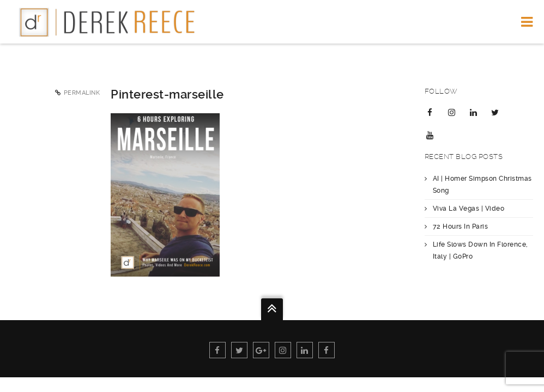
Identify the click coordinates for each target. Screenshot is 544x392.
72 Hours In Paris (461, 226)
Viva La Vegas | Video (469, 209)
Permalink (82, 93)
